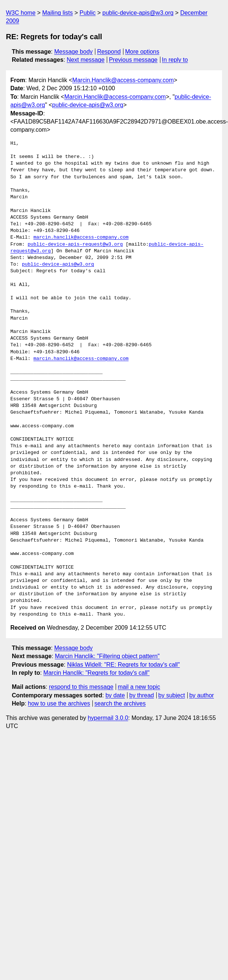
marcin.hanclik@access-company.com (81, 238)
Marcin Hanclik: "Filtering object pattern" (107, 656)
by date (115, 695)
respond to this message (81, 687)
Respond (109, 52)
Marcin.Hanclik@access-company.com (123, 80)
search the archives (120, 703)
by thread (142, 695)
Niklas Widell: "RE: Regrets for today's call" (123, 665)
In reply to (175, 60)
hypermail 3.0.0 (108, 718)
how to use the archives (59, 703)
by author (202, 695)
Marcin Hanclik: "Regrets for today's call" (96, 673)
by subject (171, 695)
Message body (74, 52)
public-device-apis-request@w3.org (75, 245)
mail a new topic (139, 687)
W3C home (21, 13)
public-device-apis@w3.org (138, 13)
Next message (86, 60)
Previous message (133, 60)
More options (142, 52)
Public (88, 13)
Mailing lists (57, 13)
